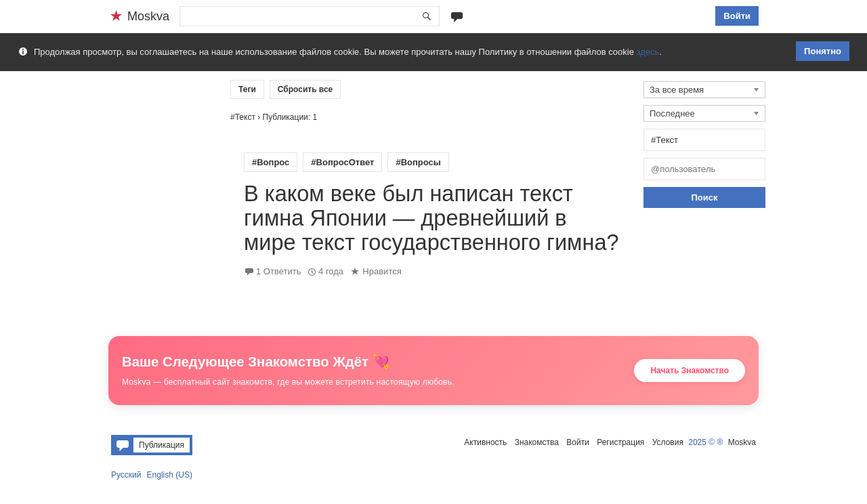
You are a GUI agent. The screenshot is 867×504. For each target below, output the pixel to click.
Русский (126, 475)
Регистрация (620, 442)
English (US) (170, 475)
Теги (247, 89)
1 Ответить (278, 271)
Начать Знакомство (690, 371)
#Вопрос (271, 162)
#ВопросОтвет (342, 162)
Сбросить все (305, 89)
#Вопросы (418, 162)
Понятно (823, 51)
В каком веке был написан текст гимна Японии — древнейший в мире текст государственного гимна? (431, 218)
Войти (737, 16)
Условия (668, 442)
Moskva (742, 442)
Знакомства (537, 442)
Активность (485, 442)
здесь (648, 52)
